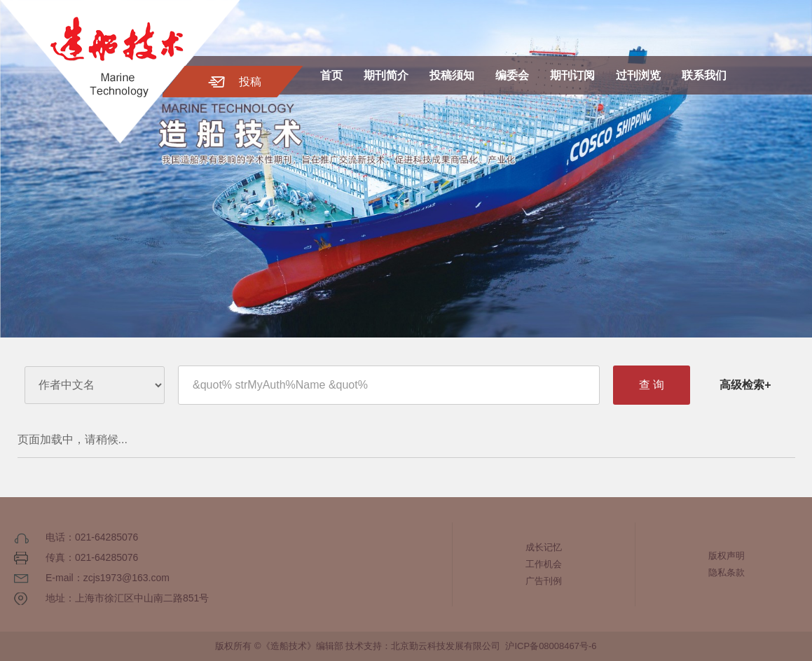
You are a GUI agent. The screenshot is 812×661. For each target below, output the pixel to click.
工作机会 (544, 564)
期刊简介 (386, 75)
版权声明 (727, 556)
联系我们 (704, 75)
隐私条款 (727, 572)
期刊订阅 (572, 75)
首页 (331, 75)
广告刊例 (544, 581)
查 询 (652, 385)
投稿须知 (452, 75)
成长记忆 (544, 547)
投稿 (250, 82)
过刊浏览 (638, 75)
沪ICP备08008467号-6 (551, 646)
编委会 (512, 75)
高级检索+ (745, 385)
